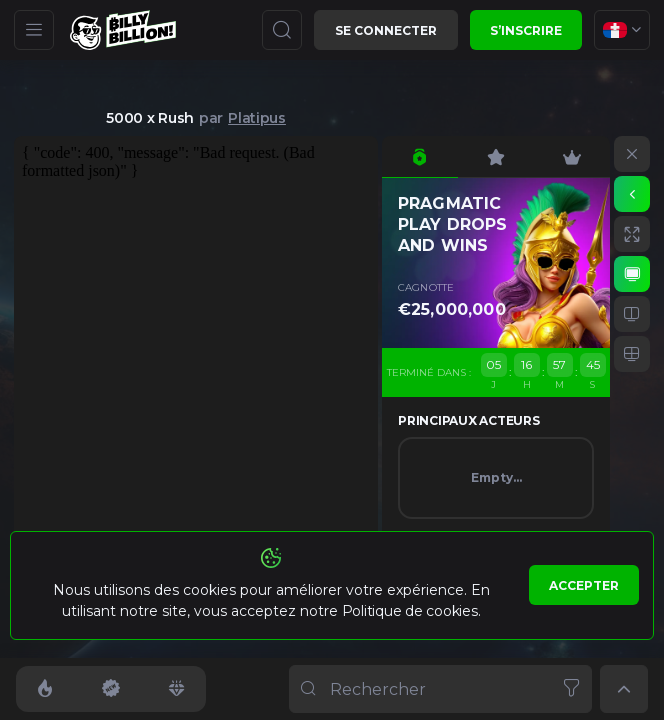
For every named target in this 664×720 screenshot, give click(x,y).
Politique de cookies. (411, 611)
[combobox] (622, 30)
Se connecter (386, 30)
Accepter (584, 585)
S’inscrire (526, 30)
